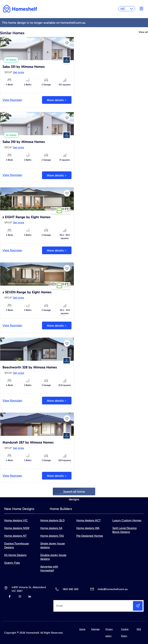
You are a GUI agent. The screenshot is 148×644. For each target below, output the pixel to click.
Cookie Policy (125, 633)
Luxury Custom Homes (127, 520)
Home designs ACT (88, 520)
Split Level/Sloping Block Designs (124, 530)
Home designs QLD (52, 520)
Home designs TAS (52, 536)
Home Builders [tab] (61, 509)
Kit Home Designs (15, 555)
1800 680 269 (70, 589)
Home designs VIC (16, 520)
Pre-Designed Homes (90, 536)
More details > (57, 100)
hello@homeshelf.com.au (113, 589)
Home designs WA (88, 528)
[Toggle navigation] (140, 9)
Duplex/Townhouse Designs (16, 545)
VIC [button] (127, 9)
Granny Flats (12, 563)
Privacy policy (109, 633)
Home (82, 629)
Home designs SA (51, 528)
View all (143, 32)
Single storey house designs (53, 545)
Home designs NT (15, 536)
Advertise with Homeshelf (49, 569)
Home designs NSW (17, 528)
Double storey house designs (53, 557)
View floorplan (12, 100)
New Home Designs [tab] (19, 509)
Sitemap (95, 629)
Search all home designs (74, 493)
